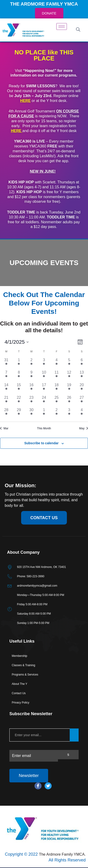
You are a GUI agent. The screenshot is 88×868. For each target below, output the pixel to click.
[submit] (74, 735)
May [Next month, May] (84, 428)
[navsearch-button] (78, 30)
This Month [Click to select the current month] (44, 428)
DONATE (49, 13)
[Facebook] (38, 786)
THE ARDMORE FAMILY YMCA (44, 4)
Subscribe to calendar (41, 443)
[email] (40, 735)
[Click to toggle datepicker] (17, 342)
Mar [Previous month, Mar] (4, 428)
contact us (44, 518)
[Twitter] (48, 786)
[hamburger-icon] (62, 26)
